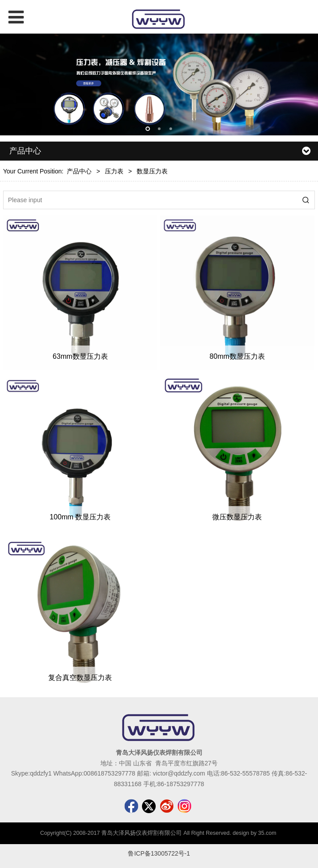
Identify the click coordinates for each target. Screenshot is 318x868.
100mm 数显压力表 (80, 517)
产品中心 (79, 171)
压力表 (114, 171)
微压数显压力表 (237, 517)
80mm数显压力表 (237, 356)
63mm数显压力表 (80, 356)
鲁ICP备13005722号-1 (159, 853)
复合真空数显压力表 (80, 677)
